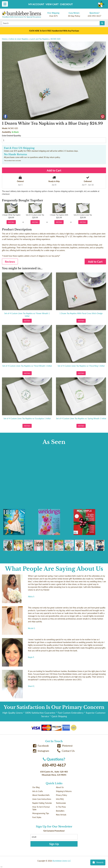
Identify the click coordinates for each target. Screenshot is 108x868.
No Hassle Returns (15, 154)
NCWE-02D (56, 39)
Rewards (98, 862)
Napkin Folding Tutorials (42, 803)
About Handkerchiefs (41, 795)
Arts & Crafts (38, 791)
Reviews (10, 262)
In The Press (61, 807)
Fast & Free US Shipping (19, 148)
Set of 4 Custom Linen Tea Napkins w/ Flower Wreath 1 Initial (27, 315)
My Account (36, 4)
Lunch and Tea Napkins (39, 39)
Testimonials (61, 803)
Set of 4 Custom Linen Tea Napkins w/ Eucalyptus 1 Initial (27, 418)
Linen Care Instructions (42, 799)
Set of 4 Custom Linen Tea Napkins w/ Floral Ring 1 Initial (81, 366)
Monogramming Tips (41, 813)
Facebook (41, 746)
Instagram (41, 751)
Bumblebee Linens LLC (62, 861)
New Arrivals (61, 815)
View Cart (52, 4)
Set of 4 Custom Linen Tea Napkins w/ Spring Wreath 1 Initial (81, 418)
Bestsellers (60, 811)
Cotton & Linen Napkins (19, 39)
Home (4, 39)
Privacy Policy (61, 795)
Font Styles (37, 817)
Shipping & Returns (64, 791)
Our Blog (36, 787)
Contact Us (66, 751)
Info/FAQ (60, 799)
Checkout (66, 4)
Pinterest (65, 746)
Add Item (11, 222)
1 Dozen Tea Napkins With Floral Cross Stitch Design (81, 313)
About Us (60, 787)
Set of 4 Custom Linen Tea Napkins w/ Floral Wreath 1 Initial (27, 366)
